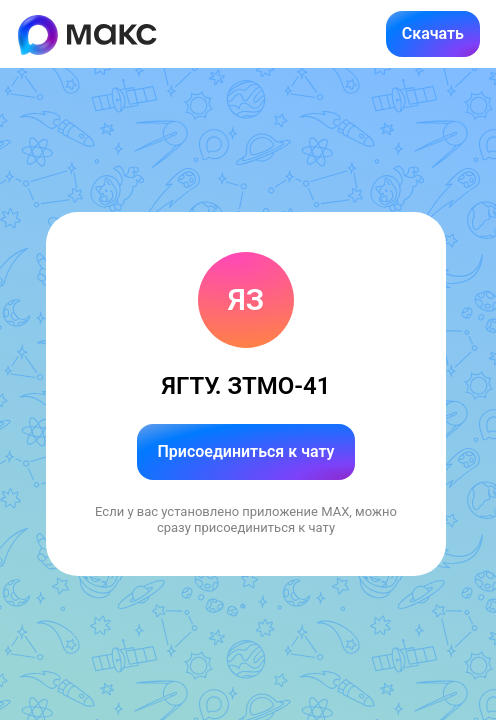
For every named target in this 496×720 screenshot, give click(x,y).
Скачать (433, 33)
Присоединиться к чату (245, 451)
